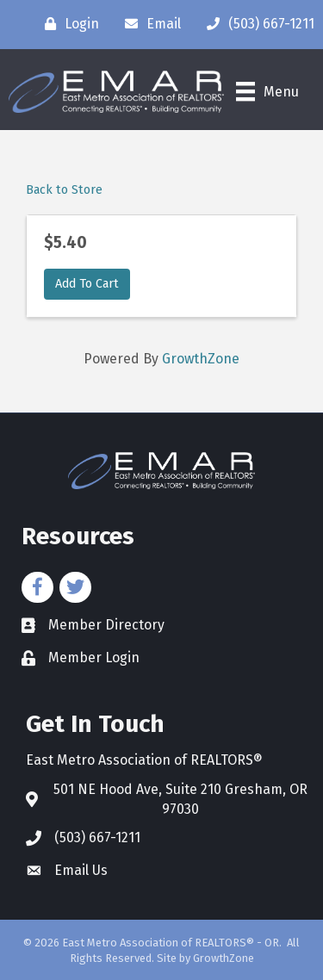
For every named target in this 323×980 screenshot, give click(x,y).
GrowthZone (201, 359)
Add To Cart (87, 284)
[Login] (68, 24)
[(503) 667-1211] (256, 24)
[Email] (149, 24)
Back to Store (64, 190)
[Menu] (267, 91)
